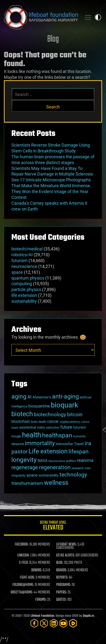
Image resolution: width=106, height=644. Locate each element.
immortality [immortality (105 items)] (40, 443)
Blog (53, 39)
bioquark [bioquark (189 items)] (64, 405)
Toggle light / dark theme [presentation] (98, 17)
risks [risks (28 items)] (88, 468)
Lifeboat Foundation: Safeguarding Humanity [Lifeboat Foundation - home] (41, 17)
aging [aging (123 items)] (19, 396)
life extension (24, 295)
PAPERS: (61, 592)
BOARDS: (62, 570)
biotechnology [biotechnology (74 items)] (50, 415)
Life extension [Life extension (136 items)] (48, 451)
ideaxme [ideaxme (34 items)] (18, 444)
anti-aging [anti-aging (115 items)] (65, 396)
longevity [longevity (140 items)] (24, 460)
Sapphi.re (88, 616)
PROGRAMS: (64, 585)
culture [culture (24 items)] (85, 422)
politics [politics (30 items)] (71, 461)
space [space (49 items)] (32, 475)
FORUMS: (41, 600)
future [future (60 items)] (66, 427)
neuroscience (24, 266)
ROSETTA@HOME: (22, 592)
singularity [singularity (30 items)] (18, 475)
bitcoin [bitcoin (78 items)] (75, 414)
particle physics (26, 289)
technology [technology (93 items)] (73, 475)
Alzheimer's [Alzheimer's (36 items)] (42, 397)
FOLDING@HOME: (23, 585)
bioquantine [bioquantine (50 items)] (39, 406)
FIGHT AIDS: (27, 578)
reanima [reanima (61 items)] (85, 460)
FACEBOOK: (22, 545)
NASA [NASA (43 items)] (42, 461)
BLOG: (60, 563)
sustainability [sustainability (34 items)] (49, 475)
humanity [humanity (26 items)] (79, 436)
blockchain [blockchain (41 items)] (21, 422)
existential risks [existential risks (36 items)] (32, 427)
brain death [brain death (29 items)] (39, 422)
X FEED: (24, 563)
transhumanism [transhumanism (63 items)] (27, 483)
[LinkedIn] (54, 623)
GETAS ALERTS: (65, 556)
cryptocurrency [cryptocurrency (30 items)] (70, 422)
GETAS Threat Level (53, 526)
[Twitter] (44, 623)
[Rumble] (73, 623)
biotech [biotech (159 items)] (22, 414)
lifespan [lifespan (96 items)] (79, 452)
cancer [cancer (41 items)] (53, 422)
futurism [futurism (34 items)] (79, 427)
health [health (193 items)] (32, 435)
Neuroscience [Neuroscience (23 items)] (57, 461)
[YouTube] (63, 623)
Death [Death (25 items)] (15, 428)
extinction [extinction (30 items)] (53, 428)
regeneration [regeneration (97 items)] (55, 467)
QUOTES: (61, 600)
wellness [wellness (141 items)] (56, 482)
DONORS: (37, 570)
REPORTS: (62, 578)
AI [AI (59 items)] (29, 397)
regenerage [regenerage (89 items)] (25, 467)
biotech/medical (27, 249)
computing (22, 284)
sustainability (24, 301)
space (17, 272)
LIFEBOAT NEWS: (66, 545)
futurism (19, 260)
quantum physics (28, 278)
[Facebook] (34, 623)
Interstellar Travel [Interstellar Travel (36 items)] (70, 444)
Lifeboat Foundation (42, 616)
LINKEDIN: (23, 556)
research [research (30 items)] (78, 468)
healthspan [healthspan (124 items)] (57, 435)
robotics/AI (22, 255)
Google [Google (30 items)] (16, 436)
